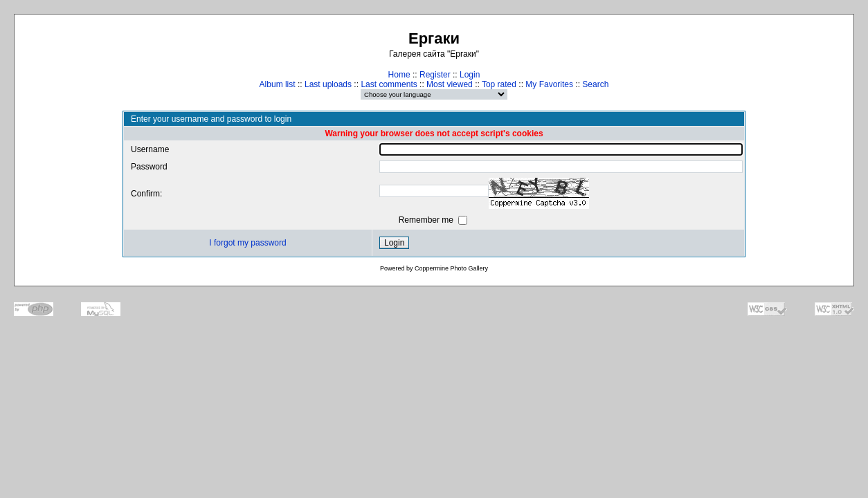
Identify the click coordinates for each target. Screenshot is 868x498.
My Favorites (549, 84)
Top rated (499, 84)
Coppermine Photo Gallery (451, 268)
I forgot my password (247, 243)
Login (470, 75)
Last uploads (328, 84)
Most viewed (450, 84)
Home (399, 75)
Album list (278, 84)
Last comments (389, 84)
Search (595, 84)
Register (435, 75)
